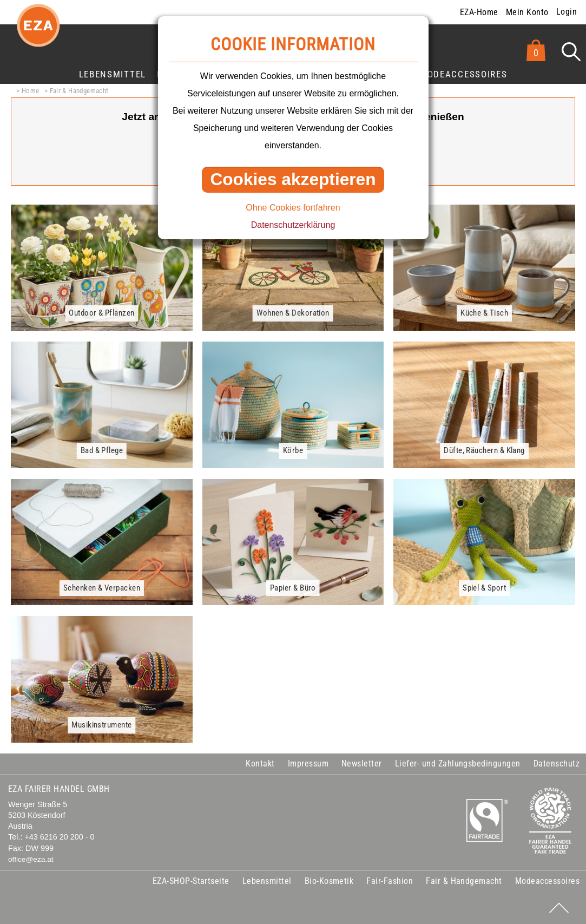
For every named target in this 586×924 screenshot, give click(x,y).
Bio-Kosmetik (329, 881)
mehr (87, 210)
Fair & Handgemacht (79, 91)
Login (567, 12)
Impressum (308, 764)
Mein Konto (527, 12)
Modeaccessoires (463, 74)
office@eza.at (31, 859)
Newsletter (362, 764)
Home (31, 91)
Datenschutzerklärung (293, 225)
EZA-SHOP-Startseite (191, 881)
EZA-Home (479, 12)
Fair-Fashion (390, 881)
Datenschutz (557, 764)
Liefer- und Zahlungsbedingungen (458, 764)
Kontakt (260, 764)
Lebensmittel (113, 74)
